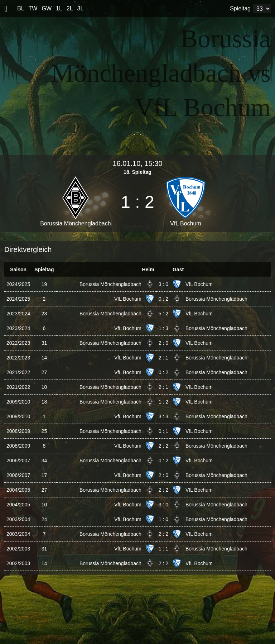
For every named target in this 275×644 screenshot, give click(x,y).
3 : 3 (163, 416)
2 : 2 (163, 446)
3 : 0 (163, 284)
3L (81, 8)
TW (33, 8)
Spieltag (240, 8)
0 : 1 (163, 431)
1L (59, 8)
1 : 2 (163, 402)
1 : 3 (163, 328)
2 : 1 (163, 358)
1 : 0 (163, 519)
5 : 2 (163, 314)
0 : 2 (163, 299)
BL (21, 8)
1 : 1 (163, 549)
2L (70, 8)
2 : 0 (163, 343)
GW (47, 8)
